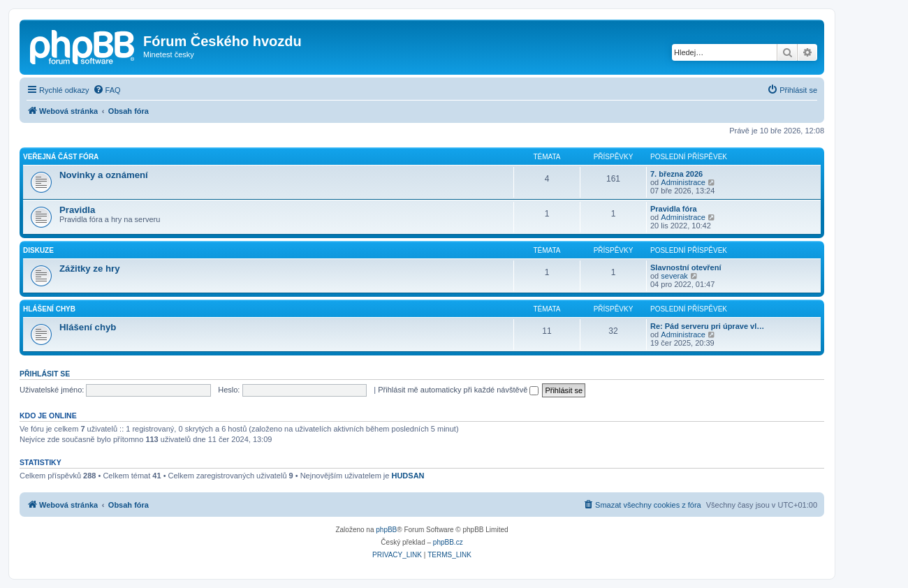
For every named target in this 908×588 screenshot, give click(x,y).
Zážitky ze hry (90, 269)
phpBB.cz (448, 542)
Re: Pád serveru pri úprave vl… (707, 326)
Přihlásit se (45, 374)
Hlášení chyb (49, 309)
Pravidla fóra (674, 209)
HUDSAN (408, 476)
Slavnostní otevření (686, 267)
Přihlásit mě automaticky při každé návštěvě (458, 390)
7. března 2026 (676, 174)
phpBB (386, 530)
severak (674, 276)
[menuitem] (107, 90)
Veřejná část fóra (61, 157)
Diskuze (38, 250)
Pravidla (77, 210)
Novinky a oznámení (104, 175)
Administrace (683, 182)
